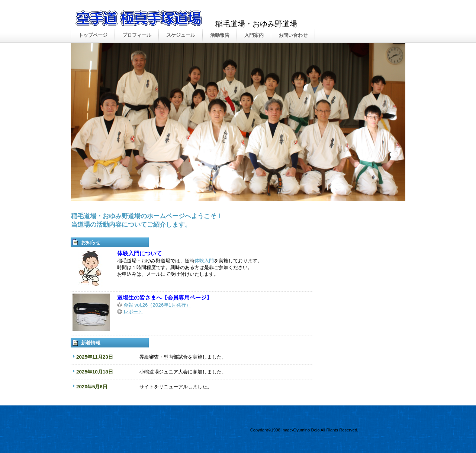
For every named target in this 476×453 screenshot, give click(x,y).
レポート (133, 312)
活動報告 (220, 35)
